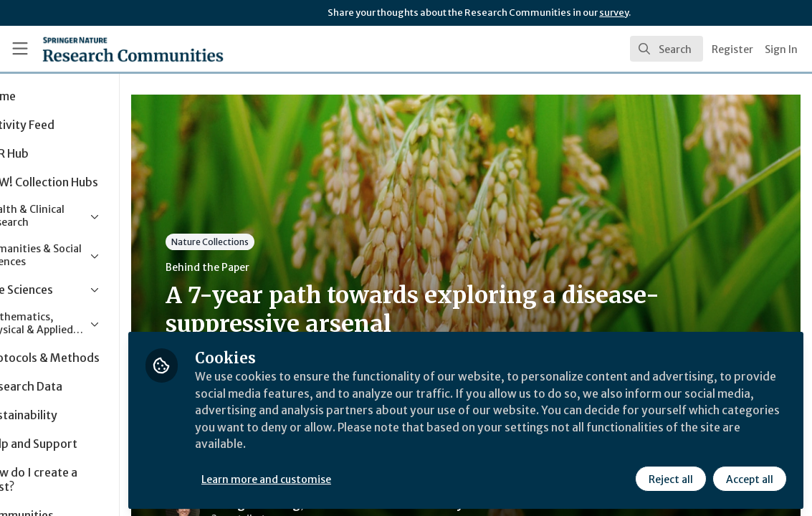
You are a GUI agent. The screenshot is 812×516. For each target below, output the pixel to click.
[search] (667, 49)
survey (614, 13)
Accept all (749, 478)
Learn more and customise (330, 478)
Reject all (670, 478)
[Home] (110, 49)
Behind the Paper (271, 267)
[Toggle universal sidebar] (20, 49)
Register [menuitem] (732, 49)
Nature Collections (274, 242)
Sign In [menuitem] (781, 49)
